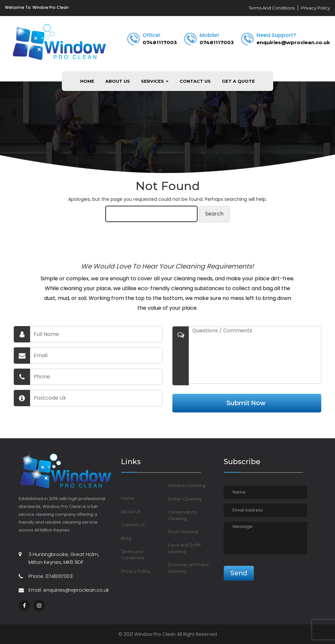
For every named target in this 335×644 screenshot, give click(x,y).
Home (87, 81)
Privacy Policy (316, 8)
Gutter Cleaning (185, 499)
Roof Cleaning (183, 531)
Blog (126, 538)
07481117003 (160, 42)
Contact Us (195, 81)
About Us (118, 81)
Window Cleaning (187, 485)
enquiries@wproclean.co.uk (293, 42)
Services (155, 81)
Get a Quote (238, 81)
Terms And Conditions (272, 8)
